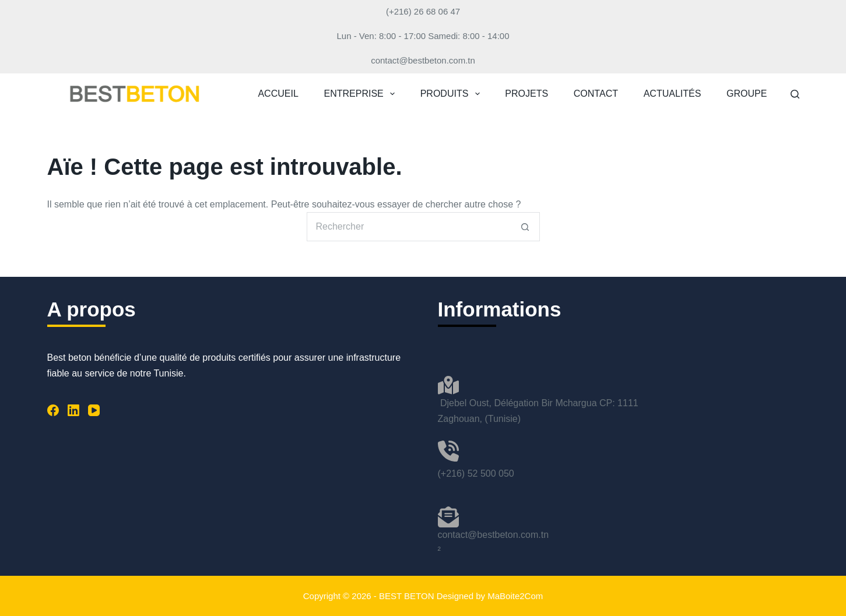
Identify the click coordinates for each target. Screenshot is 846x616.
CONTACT (596, 94)
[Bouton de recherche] (525, 227)
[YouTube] (94, 410)
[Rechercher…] (409, 227)
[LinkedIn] (73, 410)
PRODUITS (452, 94)
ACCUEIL (278, 94)
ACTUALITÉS (673, 94)
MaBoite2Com (515, 596)
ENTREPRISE (362, 94)
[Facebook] (53, 410)
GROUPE (747, 94)
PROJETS (526, 94)
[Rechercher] (795, 94)
